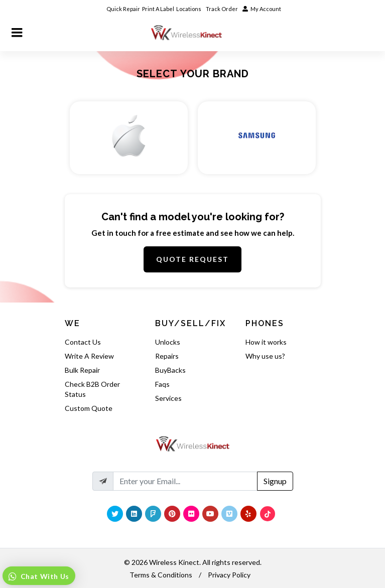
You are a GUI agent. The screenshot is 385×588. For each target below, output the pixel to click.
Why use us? (265, 356)
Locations (189, 9)
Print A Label (158, 9)
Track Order (222, 9)
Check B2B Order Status (92, 389)
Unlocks (168, 342)
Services (168, 398)
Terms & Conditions (161, 575)
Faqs (162, 384)
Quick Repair (123, 9)
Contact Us (83, 342)
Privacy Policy (229, 575)
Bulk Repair (82, 370)
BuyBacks (170, 370)
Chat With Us (44, 576)
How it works (266, 342)
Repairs (167, 356)
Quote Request (192, 259)
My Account (262, 9)
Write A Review (89, 356)
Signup (275, 481)
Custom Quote (89, 408)
